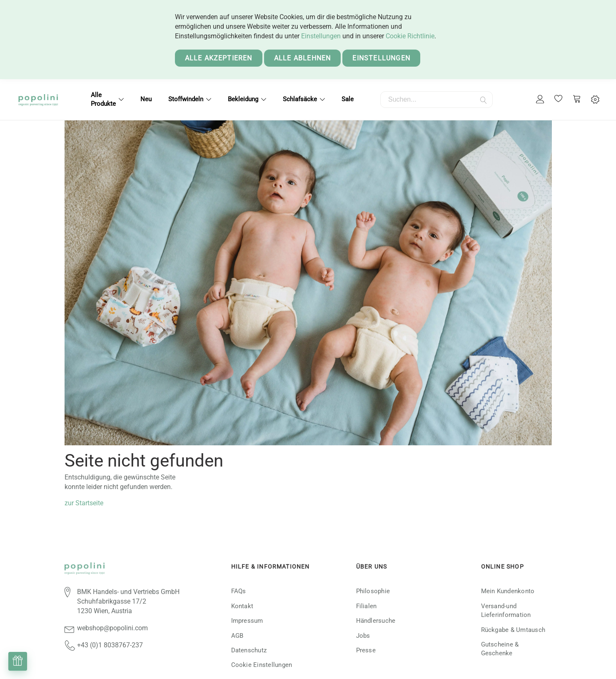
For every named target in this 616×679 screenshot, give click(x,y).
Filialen (367, 606)
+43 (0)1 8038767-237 (110, 645)
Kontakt (242, 606)
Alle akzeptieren (219, 58)
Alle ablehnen (303, 58)
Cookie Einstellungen (262, 665)
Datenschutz (249, 650)
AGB (237, 636)
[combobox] (436, 100)
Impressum (247, 621)
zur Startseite (84, 503)
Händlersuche (376, 621)
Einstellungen (321, 36)
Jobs (363, 636)
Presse (366, 650)
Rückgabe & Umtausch (513, 630)
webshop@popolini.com (112, 628)
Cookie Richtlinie (410, 36)
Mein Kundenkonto (508, 591)
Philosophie (373, 591)
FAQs (239, 591)
